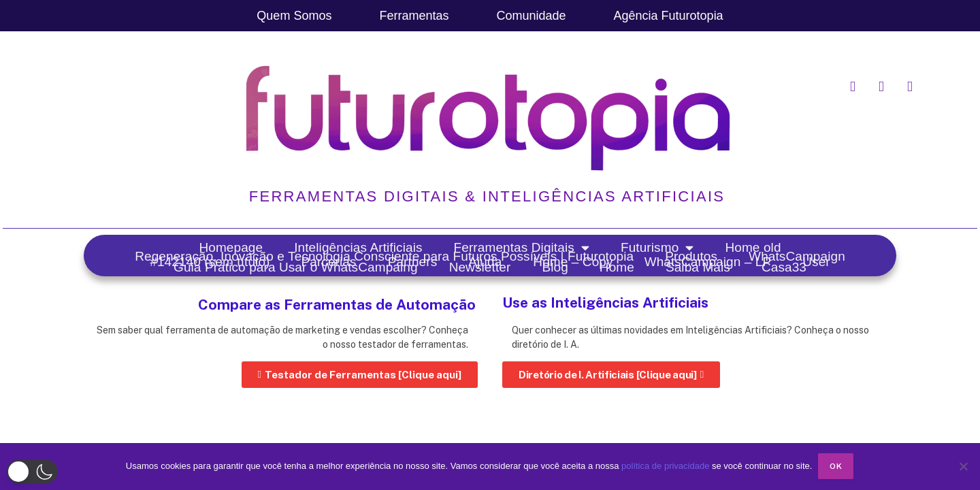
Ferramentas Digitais (522, 247)
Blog (555, 267)
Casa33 (784, 267)
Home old (753, 247)
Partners (413, 262)
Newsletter (480, 267)
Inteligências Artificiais (358, 247)
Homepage (231, 247)
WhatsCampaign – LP (708, 262)
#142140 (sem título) (210, 262)
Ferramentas (414, 16)
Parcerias (328, 262)
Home (617, 267)
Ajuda (485, 262)
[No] (963, 467)
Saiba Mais (698, 267)
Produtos (691, 257)
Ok (836, 467)
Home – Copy (573, 262)
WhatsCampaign (797, 257)
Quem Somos (294, 16)
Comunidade (531, 16)
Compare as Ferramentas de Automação (337, 305)
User (816, 262)
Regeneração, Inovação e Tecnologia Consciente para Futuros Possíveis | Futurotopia (384, 257)
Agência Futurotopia (669, 16)
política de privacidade (665, 467)
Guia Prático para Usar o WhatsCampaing (296, 267)
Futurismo (657, 247)
